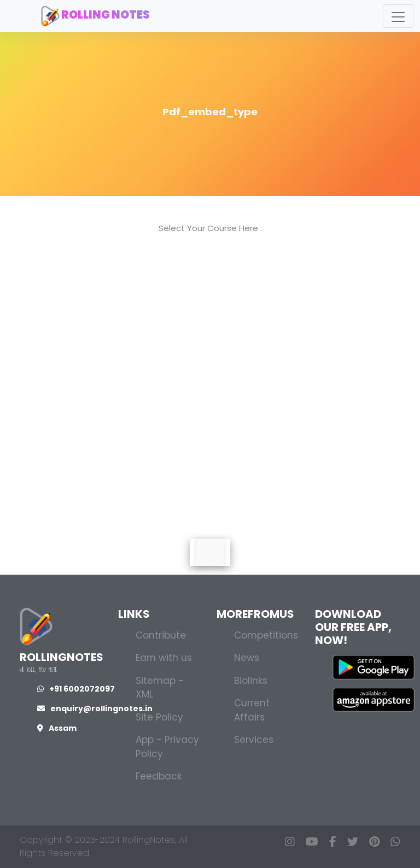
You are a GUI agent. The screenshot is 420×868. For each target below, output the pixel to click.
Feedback (159, 776)
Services (254, 740)
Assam (57, 728)
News (247, 658)
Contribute (161, 635)
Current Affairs (252, 710)
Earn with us (164, 658)
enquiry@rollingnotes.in (95, 708)
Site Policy (159, 717)
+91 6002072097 (76, 689)
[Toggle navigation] (398, 16)
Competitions (266, 635)
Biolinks (251, 681)
